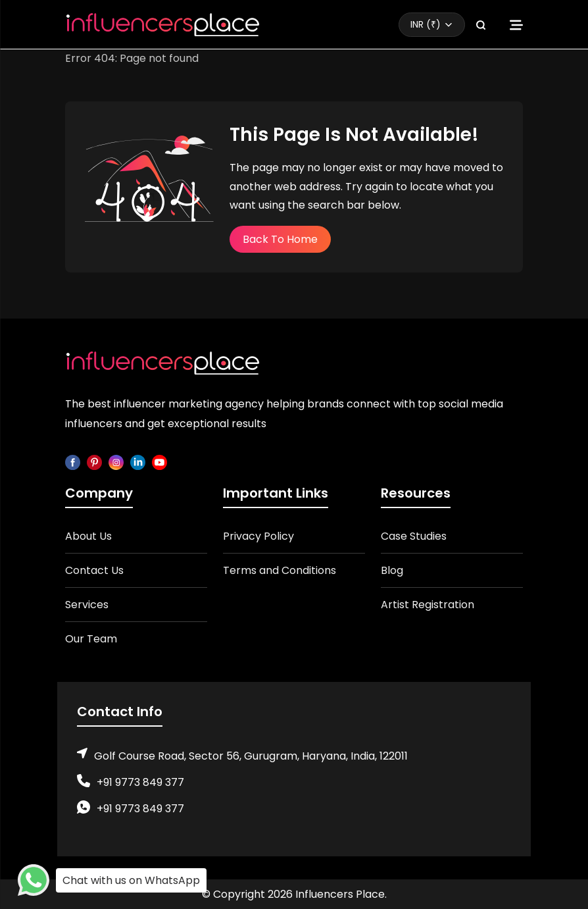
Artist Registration (428, 605)
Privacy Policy (258, 536)
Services (87, 605)
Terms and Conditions (280, 570)
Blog (392, 570)
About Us (88, 536)
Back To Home (280, 239)
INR (426, 24)
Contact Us (94, 570)
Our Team (91, 639)
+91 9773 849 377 (140, 782)
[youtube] (159, 462)
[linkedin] (138, 462)
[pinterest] (94, 462)
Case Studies (414, 536)
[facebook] (73, 462)
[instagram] (116, 462)
